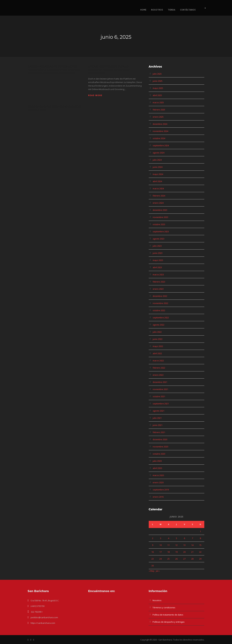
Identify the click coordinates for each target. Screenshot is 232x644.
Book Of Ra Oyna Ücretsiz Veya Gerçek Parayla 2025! (54, 108)
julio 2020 (157, 461)
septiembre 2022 (161, 318)
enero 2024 (158, 203)
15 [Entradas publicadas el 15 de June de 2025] (200, 545)
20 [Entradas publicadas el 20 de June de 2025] (184, 552)
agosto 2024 (159, 153)
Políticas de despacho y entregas (169, 622)
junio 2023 (158, 253)
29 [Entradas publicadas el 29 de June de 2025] (200, 559)
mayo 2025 (158, 88)
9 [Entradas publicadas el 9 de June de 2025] (153, 545)
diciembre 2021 (160, 382)
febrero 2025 (159, 110)
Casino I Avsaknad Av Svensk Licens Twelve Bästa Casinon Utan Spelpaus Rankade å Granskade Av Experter (54, 70)
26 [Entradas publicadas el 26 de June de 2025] (176, 559)
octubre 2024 (159, 138)
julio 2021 (157, 418)
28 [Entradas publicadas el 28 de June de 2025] (192, 559)
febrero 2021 (159, 432)
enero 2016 (158, 497)
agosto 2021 (159, 411)
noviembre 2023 (160, 217)
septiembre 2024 (161, 145)
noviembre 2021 (160, 389)
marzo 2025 (158, 102)
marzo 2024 (158, 188)
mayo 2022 (158, 346)
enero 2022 (158, 375)
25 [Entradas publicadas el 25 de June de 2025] (168, 559)
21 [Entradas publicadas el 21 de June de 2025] (192, 552)
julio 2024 (157, 160)
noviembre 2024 (160, 131)
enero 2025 (158, 117)
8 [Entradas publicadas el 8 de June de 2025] (200, 538)
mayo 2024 (158, 174)
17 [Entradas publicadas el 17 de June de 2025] (161, 552)
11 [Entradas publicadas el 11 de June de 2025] (168, 545)
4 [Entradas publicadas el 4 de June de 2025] (169, 538)
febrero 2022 (159, 368)
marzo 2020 (158, 475)
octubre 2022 (159, 310)
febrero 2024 (159, 196)
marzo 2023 (158, 275)
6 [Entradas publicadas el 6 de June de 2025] (184, 538)
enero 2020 (158, 482)
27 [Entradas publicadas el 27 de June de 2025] (184, 559)
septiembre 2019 (161, 490)
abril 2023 (157, 267)
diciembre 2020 (160, 439)
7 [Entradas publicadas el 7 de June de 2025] (192, 538)
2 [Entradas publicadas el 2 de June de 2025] (153, 538)
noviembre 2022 (160, 303)
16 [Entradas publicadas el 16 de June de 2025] (153, 552)
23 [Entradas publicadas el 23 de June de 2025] (153, 559)
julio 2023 (157, 246)
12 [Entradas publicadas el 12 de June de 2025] (176, 545)
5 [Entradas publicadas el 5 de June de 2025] (177, 538)
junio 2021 (158, 425)
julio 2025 (157, 74)
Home (143, 10)
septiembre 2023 (161, 232)
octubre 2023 (159, 224)
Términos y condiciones (164, 608)
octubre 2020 (159, 454)
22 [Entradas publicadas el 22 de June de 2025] (200, 552)
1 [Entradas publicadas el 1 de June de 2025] (200, 531)
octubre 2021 (159, 396)
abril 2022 (157, 353)
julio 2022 (157, 332)
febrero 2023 (159, 282)
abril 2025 (157, 95)
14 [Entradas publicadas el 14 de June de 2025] (192, 545)
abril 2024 (157, 181)
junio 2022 (158, 339)
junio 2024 (158, 167)
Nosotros (157, 10)
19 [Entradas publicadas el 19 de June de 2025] (176, 552)
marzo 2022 (158, 361)
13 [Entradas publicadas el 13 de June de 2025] (184, 545)
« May (152, 571)
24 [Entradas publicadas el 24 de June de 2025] (161, 559)
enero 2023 (158, 289)
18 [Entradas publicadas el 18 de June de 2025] (168, 552)
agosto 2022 (159, 325)
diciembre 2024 (160, 124)
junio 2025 (158, 81)
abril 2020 (157, 468)
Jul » (158, 571)
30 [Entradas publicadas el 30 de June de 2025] (153, 566)
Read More (95, 95)
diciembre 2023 (160, 210)
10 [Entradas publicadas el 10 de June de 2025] (161, 545)
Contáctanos (188, 10)
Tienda (172, 10)
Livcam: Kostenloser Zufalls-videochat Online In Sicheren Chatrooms (109, 70)
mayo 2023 (158, 260)
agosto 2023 (159, 239)
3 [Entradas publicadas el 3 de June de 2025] (161, 538)
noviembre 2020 (160, 447)
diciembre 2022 (160, 296)
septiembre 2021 (161, 404)
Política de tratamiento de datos (168, 615)
